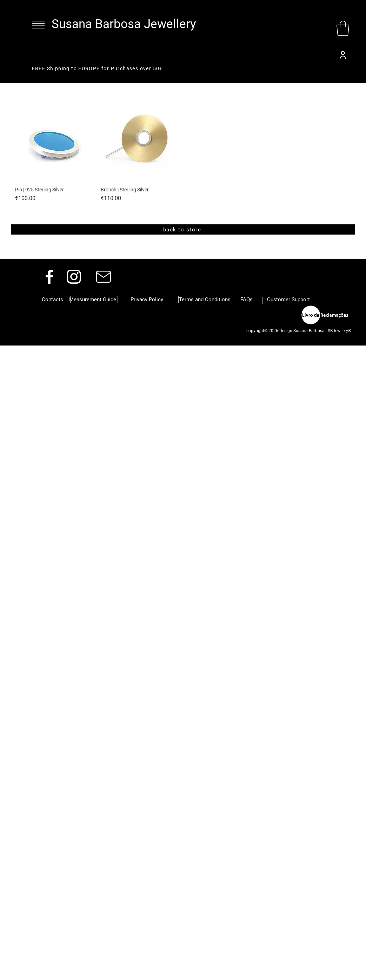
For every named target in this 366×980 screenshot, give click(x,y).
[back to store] (183, 229)
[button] (38, 25)
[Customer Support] (288, 300)
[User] (343, 55)
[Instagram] (74, 277)
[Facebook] (49, 277)
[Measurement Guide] (93, 300)
